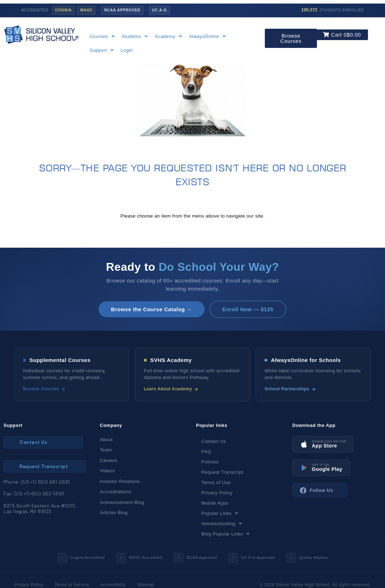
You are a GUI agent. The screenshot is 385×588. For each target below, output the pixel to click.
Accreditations (116, 492)
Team (106, 450)
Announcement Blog (122, 502)
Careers (109, 460)
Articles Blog (114, 513)
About (106, 439)
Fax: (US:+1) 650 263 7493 (34, 494)
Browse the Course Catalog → (151, 309)
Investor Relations (120, 481)
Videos (108, 471)
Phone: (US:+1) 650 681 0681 (37, 482)
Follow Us (317, 490)
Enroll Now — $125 (249, 309)
